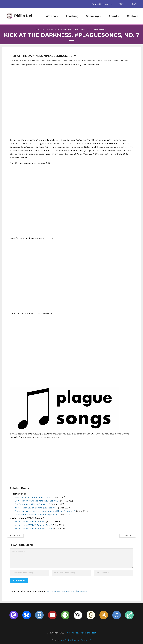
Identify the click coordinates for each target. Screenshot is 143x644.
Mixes (61, 29)
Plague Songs (80, 29)
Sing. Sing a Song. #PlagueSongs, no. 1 (33, 497)
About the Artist (88, 633)
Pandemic (72, 29)
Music (66, 29)
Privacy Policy (72, 633)
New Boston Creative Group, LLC (75, 640)
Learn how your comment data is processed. (67, 591)
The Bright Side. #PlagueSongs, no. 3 (32, 504)
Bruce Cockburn (47, 29)
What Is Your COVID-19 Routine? (30, 522)
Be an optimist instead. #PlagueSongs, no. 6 (36, 515)
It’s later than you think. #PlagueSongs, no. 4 (36, 508)
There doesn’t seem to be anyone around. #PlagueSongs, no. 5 (45, 511)
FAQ (134, 4)
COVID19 (56, 29)
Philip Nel (28, 60)
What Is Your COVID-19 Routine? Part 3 (33, 529)
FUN (121, 4)
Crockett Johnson (101, 4)
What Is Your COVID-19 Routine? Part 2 (33, 525)
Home (38, 29)
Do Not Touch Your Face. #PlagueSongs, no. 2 (37, 501)
